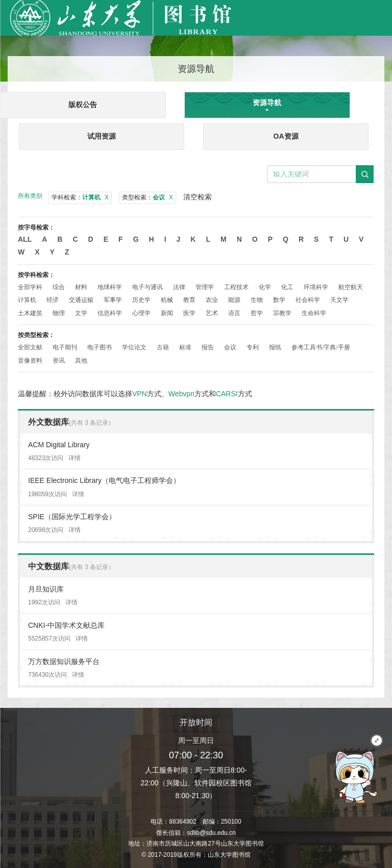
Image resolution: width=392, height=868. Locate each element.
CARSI (227, 394)
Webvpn (181, 394)
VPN (140, 394)
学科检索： (80, 197)
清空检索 (198, 197)
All (25, 239)
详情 (75, 458)
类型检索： (148, 197)
